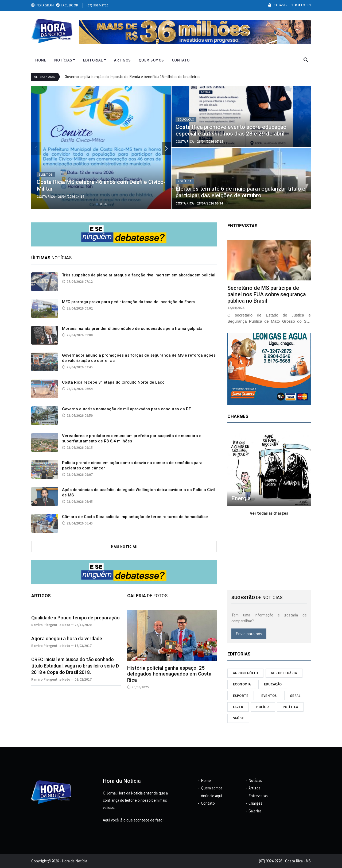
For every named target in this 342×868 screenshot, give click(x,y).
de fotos (147, 596)
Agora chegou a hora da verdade (67, 639)
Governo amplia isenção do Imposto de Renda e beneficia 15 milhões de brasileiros (133, 77)
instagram (43, 5)
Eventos (269, 696)
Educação (273, 684)
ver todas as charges (269, 513)
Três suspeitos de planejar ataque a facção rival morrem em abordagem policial (139, 275)
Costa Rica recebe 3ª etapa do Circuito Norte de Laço (113, 382)
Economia (242, 684)
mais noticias (124, 547)
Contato (181, 60)
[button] (166, 148)
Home (41, 60)
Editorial (95, 60)
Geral (295, 696)
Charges (255, 803)
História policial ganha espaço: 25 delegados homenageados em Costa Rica (169, 674)
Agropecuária (284, 673)
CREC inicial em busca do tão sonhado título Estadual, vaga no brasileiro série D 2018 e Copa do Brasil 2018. (75, 666)
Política (290, 707)
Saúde (238, 718)
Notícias (65, 60)
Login (305, 5)
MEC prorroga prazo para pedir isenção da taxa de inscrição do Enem (128, 302)
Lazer (238, 707)
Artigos (122, 60)
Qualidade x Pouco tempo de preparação (75, 618)
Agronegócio (246, 673)
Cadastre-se (282, 5)
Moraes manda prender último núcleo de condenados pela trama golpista (132, 329)
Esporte (241, 696)
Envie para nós (249, 634)
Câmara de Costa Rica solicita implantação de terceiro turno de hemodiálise (135, 517)
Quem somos (151, 60)
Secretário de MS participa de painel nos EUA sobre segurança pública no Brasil (267, 294)
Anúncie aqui (211, 796)
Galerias (255, 811)
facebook (67, 5)
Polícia (263, 707)
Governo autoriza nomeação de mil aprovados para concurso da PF (126, 409)
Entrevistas (258, 796)
